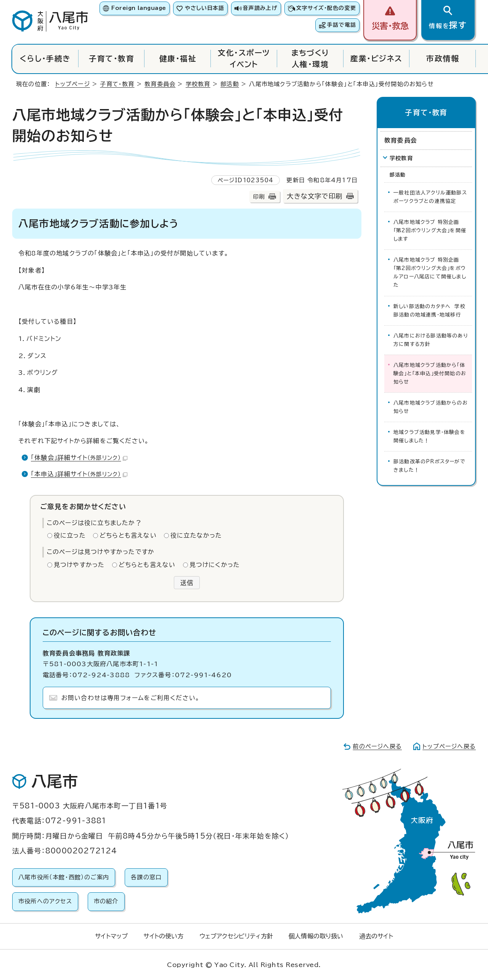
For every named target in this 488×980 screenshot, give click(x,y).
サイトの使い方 (163, 936)
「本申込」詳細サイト (79, 474)
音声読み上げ (260, 8)
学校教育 (198, 84)
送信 (187, 583)
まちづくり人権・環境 (310, 59)
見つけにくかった (215, 565)
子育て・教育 (112, 59)
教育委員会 (160, 84)
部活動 (230, 84)
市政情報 (443, 59)
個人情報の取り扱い (316, 936)
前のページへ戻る (377, 746)
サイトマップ (111, 936)
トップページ (73, 84)
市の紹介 (106, 901)
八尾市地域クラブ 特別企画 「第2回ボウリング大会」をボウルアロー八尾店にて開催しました (430, 272)
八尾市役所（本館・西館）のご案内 (64, 877)
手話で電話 (342, 25)
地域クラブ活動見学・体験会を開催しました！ (429, 436)
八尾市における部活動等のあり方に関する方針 (431, 340)
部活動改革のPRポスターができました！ (429, 466)
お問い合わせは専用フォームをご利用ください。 (131, 698)
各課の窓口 (146, 877)
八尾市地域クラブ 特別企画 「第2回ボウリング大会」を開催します (430, 231)
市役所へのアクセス (45, 901)
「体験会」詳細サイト (79, 458)
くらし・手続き (45, 59)
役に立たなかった (196, 535)
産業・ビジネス (376, 59)
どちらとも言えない (128, 535)
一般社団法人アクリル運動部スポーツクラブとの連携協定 (430, 197)
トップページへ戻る (449, 746)
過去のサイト (376, 936)
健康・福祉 (178, 59)
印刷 (259, 197)
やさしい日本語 (205, 8)
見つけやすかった (79, 565)
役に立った (70, 535)
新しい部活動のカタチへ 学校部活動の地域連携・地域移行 (429, 311)
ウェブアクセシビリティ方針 (236, 936)
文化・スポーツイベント (244, 59)
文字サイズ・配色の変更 (326, 8)
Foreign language (139, 8)
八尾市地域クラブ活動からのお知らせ (431, 407)
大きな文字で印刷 (315, 196)
